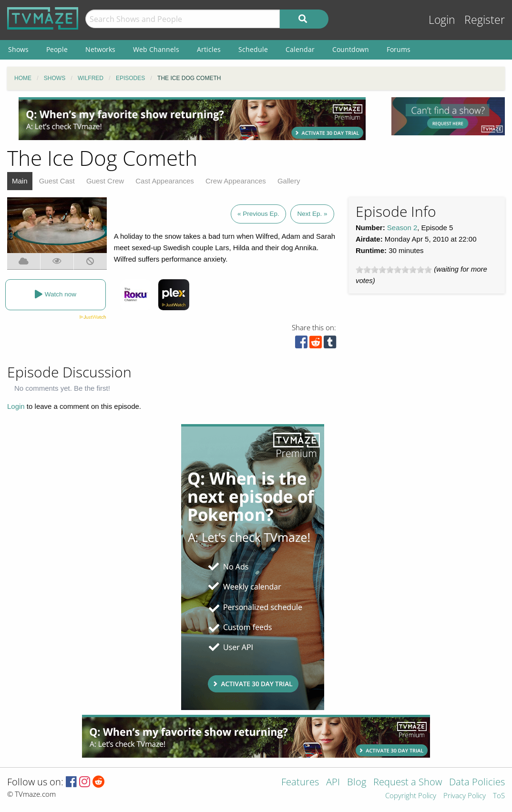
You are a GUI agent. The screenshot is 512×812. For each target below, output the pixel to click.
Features (300, 783)
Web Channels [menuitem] (156, 49)
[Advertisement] (192, 119)
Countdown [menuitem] (351, 49)
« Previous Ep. (258, 214)
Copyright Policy (411, 796)
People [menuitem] (57, 49)
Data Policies (477, 783)
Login (442, 20)
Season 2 (402, 228)
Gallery (289, 181)
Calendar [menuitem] (300, 49)
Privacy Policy (465, 796)
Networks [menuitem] (100, 49)
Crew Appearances (236, 181)
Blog (357, 783)
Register (485, 20)
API (333, 783)
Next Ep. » (312, 214)
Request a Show (408, 783)
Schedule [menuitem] (253, 49)
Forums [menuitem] (399, 49)
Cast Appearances (165, 181)
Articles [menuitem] (209, 49)
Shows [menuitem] (18, 49)
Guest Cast (57, 181)
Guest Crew (105, 181)
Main (20, 181)
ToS (499, 796)
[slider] (394, 270)
